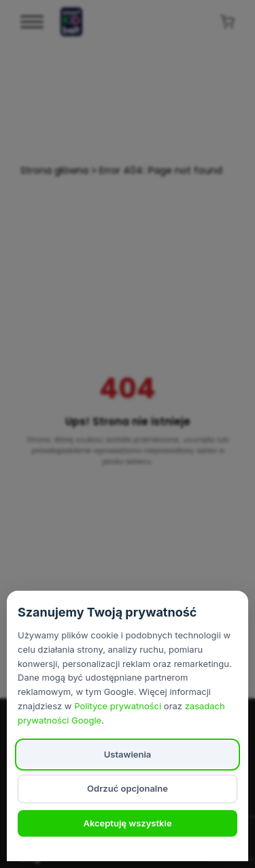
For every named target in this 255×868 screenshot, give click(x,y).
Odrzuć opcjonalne (128, 788)
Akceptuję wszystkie (127, 823)
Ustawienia (128, 754)
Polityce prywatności (118, 706)
